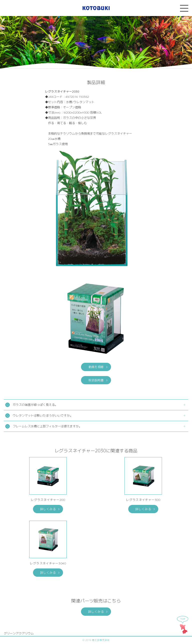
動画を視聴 (96, 367)
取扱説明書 (96, 380)
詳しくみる (48, 509)
